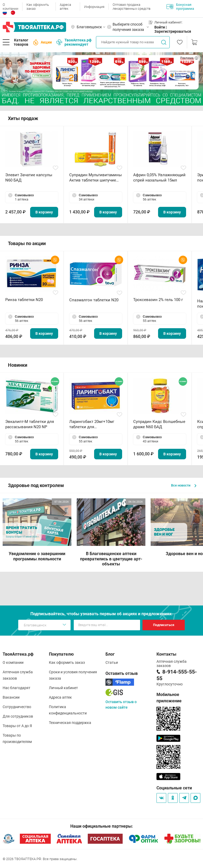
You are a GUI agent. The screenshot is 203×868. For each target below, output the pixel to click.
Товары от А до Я (17, 726)
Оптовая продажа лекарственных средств (132, 7)
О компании (10, 7)
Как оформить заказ (38, 7)
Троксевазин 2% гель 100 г (158, 300)
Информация (94, 7)
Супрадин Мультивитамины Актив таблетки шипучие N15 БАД (96, 178)
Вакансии (11, 697)
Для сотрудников (18, 716)
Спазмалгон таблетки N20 (94, 300)
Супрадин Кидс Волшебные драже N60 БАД (159, 424)
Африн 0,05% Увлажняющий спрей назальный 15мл (159, 178)
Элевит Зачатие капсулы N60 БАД (29, 178)
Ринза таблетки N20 (24, 300)
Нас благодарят (17, 688)
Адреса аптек (65, 7)
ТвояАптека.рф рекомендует (74, 42)
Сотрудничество (17, 707)
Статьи (112, 662)
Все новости (184, 485)
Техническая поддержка (70, 723)
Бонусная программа (180, 7)
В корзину (44, 212)
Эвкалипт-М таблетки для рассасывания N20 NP (30, 424)
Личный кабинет (63, 688)
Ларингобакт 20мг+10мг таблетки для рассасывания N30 (92, 424)
